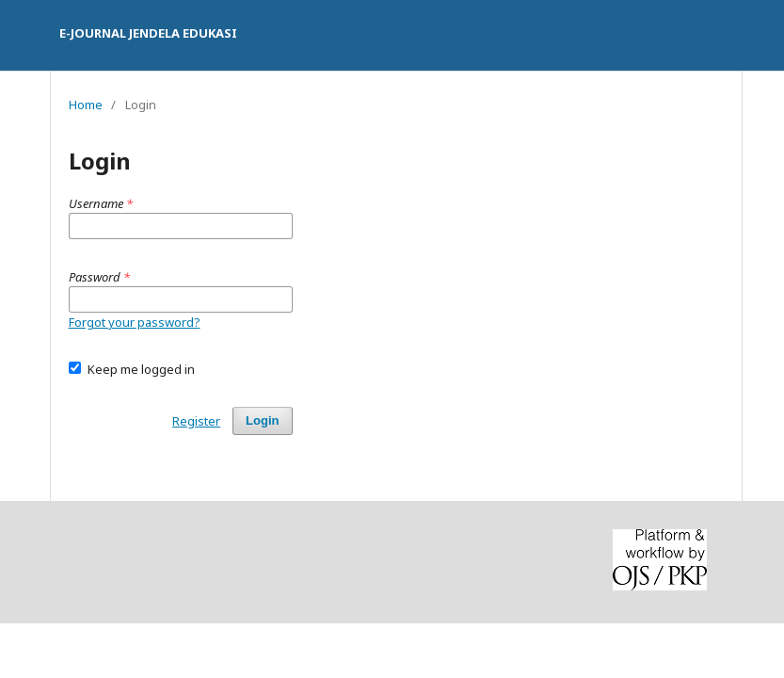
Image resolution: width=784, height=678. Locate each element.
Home (86, 105)
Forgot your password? (135, 322)
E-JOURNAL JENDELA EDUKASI (148, 33)
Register (196, 421)
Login (262, 420)
